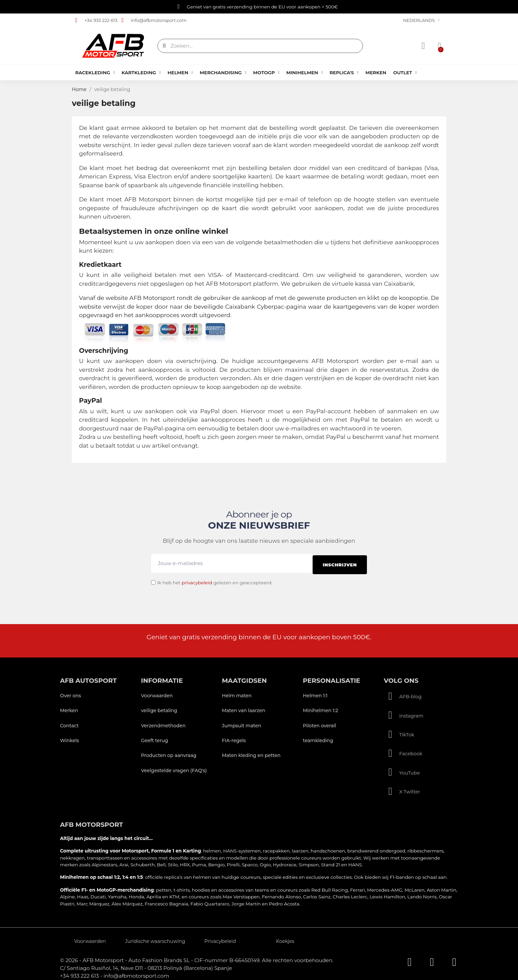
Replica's (344, 73)
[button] (438, 46)
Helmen (180, 73)
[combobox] (261, 46)
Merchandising (223, 73)
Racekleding (95, 73)
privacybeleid (197, 579)
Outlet (405, 73)
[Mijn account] (424, 46)
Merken (376, 73)
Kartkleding (141, 73)
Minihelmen (305, 73)
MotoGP (266, 73)
